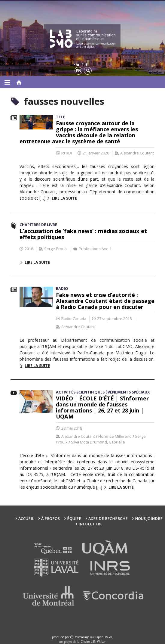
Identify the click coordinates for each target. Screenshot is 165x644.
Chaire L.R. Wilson (93, 642)
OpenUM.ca (104, 637)
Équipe (74, 519)
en (79, 71)
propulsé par (61, 637)
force (82, 637)
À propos (50, 519)
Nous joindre (149, 519)
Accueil (26, 519)
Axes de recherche (108, 519)
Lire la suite (64, 198)
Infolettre (90, 524)
